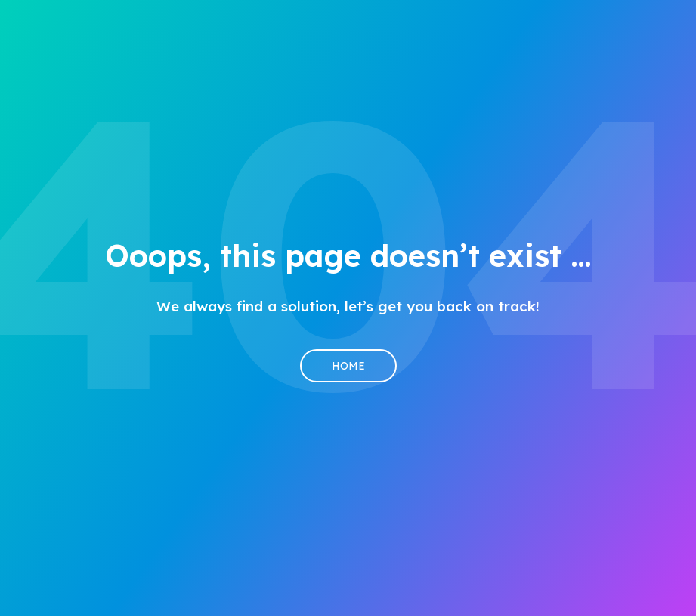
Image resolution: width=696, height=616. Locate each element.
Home (348, 366)
